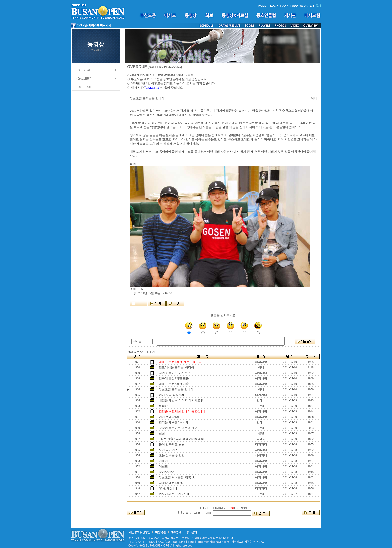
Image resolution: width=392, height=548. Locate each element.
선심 (162, 433)
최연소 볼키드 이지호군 (175, 373)
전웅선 (163, 461)
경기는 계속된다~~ (171, 422)
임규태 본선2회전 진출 (174, 378)
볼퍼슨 (163, 406)
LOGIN (274, 6)
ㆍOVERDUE (83, 86)
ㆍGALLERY (83, 78)
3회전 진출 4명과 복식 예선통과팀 (181, 439)
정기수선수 (166, 472)
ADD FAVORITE (302, 6)
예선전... (165, 466)
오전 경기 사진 (169, 450)
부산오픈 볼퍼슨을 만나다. (177, 389)
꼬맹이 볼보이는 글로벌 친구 (178, 428)
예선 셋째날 (167, 417)
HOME (262, 6)
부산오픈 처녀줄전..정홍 (175, 477)
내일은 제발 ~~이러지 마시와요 (180, 400)
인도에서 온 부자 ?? (172, 494)
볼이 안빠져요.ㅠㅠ (172, 444)
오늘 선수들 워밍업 (172, 455)
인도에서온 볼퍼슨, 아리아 (177, 367)
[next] (243, 508)
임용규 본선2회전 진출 (174, 384)
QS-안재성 (166, 488)
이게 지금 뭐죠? (169, 395)
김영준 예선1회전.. (171, 483)
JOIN (285, 6)
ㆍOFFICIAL (83, 70)
